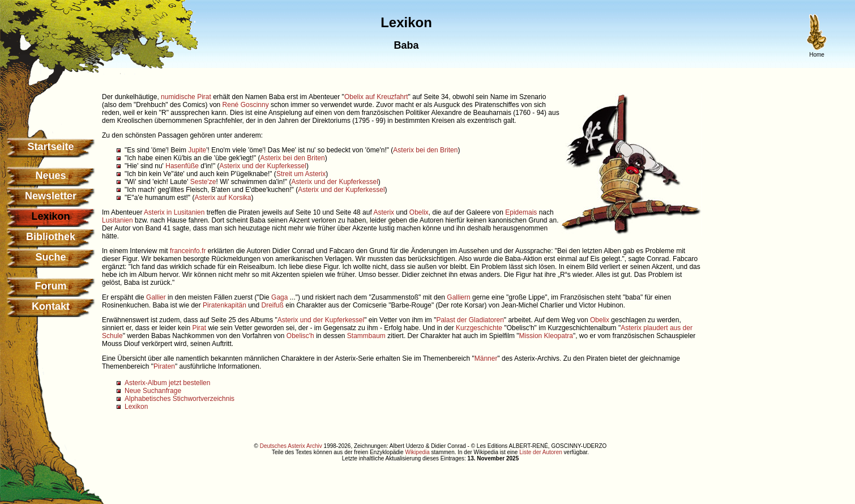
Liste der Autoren (541, 452)
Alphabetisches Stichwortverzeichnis (179, 399)
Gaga (279, 297)
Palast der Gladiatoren (470, 320)
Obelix (419, 212)
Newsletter (51, 196)
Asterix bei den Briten (425, 150)
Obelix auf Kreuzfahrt (376, 97)
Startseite (50, 147)
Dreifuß (273, 305)
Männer (486, 358)
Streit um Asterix (301, 174)
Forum (51, 286)
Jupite (197, 150)
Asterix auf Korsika (223, 198)
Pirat (204, 97)
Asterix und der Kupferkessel (262, 166)
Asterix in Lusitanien (174, 212)
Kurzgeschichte (479, 328)
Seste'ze (203, 182)
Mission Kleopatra (546, 336)
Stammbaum (366, 336)
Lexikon (136, 407)
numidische (178, 97)
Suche (50, 257)
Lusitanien (117, 220)
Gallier (156, 297)
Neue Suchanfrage (153, 391)
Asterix (384, 212)
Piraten (164, 366)
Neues (50, 176)
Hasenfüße (182, 166)
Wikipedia (417, 452)
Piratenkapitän (225, 305)
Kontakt (51, 306)
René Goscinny (246, 105)
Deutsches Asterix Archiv (291, 446)
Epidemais (521, 212)
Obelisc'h (300, 336)
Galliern (458, 297)
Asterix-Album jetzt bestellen (167, 383)
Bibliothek (51, 237)
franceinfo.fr (188, 251)
